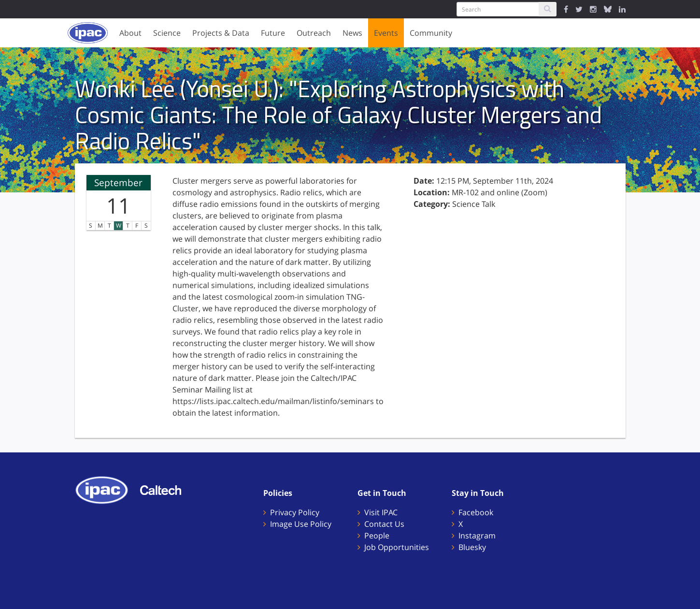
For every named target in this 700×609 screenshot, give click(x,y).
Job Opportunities (397, 547)
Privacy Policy (295, 512)
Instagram (477, 536)
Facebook (476, 512)
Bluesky (472, 547)
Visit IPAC (381, 512)
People (377, 536)
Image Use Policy (301, 524)
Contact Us (384, 524)
